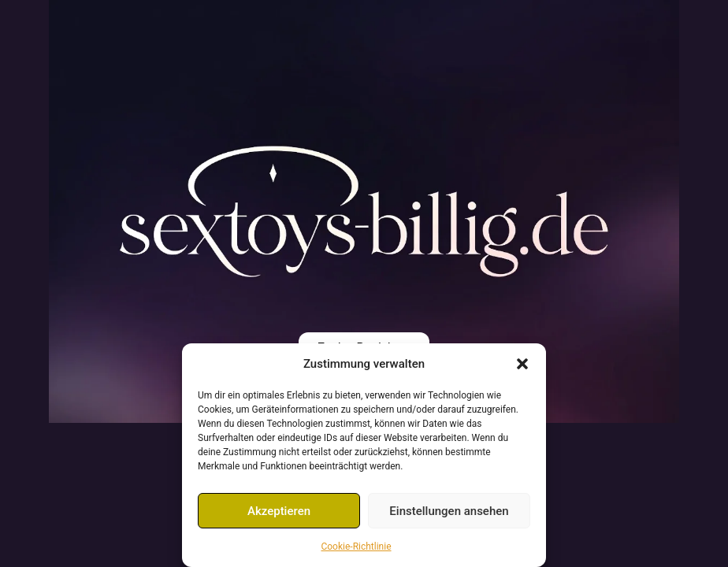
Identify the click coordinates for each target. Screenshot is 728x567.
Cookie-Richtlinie (356, 547)
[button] (522, 364)
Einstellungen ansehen (449, 511)
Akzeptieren (279, 511)
